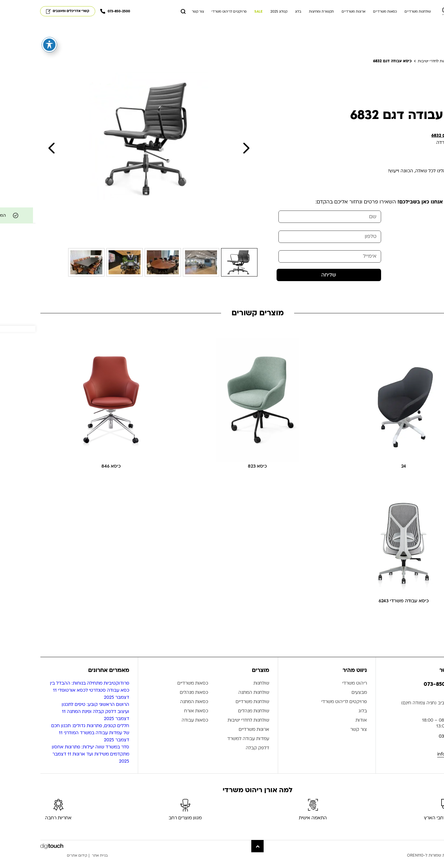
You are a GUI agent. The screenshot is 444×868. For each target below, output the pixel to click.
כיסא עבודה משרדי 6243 (368, 610)
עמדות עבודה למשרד (213, 748)
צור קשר (162, 13)
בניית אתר (67, 865)
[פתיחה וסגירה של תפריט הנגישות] (14, 45)
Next (211, 151)
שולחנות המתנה (218, 702)
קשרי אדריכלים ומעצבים (32, 12)
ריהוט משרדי (319, 693)
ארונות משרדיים (318, 13)
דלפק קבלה (222, 757)
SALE (223, 13)
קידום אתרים (43, 865)
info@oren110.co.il (420, 763)
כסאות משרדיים (349, 13)
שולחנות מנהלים (218, 721)
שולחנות (226, 693)
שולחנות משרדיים (382, 13)
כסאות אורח (161, 721)
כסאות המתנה (159, 711)
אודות (326, 730)
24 (368, 474)
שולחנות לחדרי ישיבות (213, 730)
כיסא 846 (76, 474)
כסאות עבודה (159, 730)
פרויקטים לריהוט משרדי (194, 13)
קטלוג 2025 (243, 13)
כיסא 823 (222, 474)
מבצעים (324, 702)
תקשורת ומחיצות (286, 13)
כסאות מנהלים (158, 702)
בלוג (263, 13)
